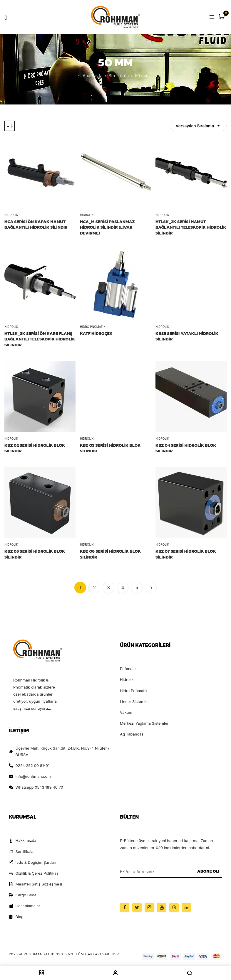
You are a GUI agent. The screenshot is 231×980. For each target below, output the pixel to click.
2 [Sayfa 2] (94, 587)
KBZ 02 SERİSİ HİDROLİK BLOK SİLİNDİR (35, 448)
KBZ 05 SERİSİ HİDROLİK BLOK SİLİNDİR (35, 554)
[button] (222, 17)
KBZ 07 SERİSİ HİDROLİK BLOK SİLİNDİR (186, 554)
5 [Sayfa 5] (137, 587)
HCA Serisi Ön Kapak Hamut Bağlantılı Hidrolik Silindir (36, 224)
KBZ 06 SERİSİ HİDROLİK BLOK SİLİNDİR (110, 554)
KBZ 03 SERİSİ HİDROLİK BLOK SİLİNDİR (110, 448)
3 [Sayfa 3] (109, 587)
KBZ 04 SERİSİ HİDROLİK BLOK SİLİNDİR (186, 448)
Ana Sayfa (92, 76)
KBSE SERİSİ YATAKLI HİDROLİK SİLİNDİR (187, 336)
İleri (151, 588)
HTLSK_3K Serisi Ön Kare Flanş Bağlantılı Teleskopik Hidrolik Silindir (40, 339)
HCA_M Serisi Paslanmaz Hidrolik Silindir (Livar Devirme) (107, 227)
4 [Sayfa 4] (123, 587)
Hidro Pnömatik (93, 327)
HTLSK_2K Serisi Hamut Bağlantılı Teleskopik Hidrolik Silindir (191, 227)
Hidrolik (11, 215)
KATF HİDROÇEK (96, 333)
